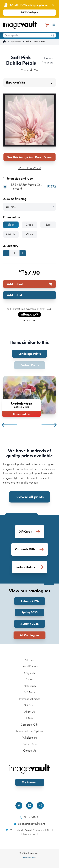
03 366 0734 (30, 817)
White (29, 234)
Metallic (11, 234)
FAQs (29, 718)
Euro (48, 225)
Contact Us (30, 751)
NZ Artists (30, 692)
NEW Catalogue (29, 12)
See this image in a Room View (29, 157)
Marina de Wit (30, 70)
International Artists (30, 699)
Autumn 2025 (30, 624)
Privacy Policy (29, 857)
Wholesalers (30, 738)
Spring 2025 (29, 612)
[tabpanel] (29, 396)
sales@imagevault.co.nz (30, 824)
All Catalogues (29, 635)
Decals (30, 679)
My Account (30, 782)
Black (11, 225)
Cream (29, 225)
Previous (10, 425)
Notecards (16, 42)
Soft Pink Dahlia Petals (36, 42)
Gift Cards (30, 705)
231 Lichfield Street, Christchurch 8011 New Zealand (30, 832)
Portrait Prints (30, 365)
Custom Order (30, 744)
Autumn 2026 (30, 601)
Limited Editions (29, 666)
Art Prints (30, 660)
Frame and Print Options (29, 731)
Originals (29, 673)
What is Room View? (30, 168)
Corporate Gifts (30, 725)
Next (49, 425)
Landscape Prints (30, 354)
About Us (30, 712)
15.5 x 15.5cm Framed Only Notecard (29, 187)
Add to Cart (29, 284)
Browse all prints (29, 497)
